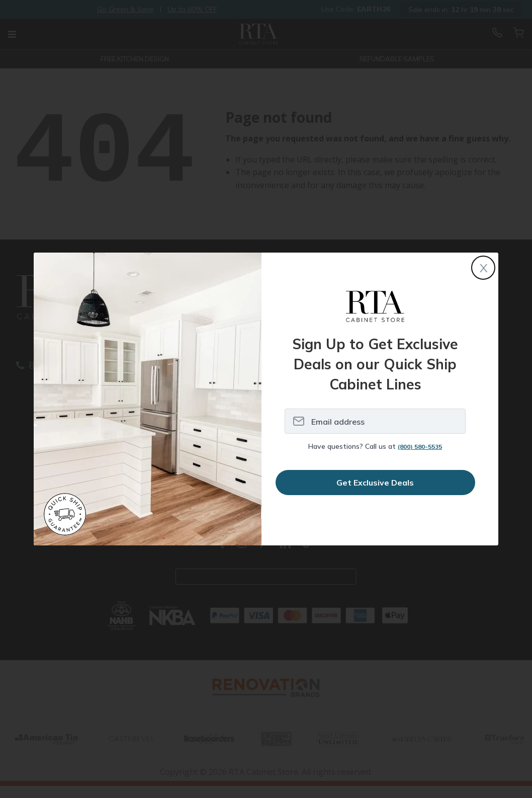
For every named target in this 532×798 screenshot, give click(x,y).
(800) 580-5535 (420, 447)
